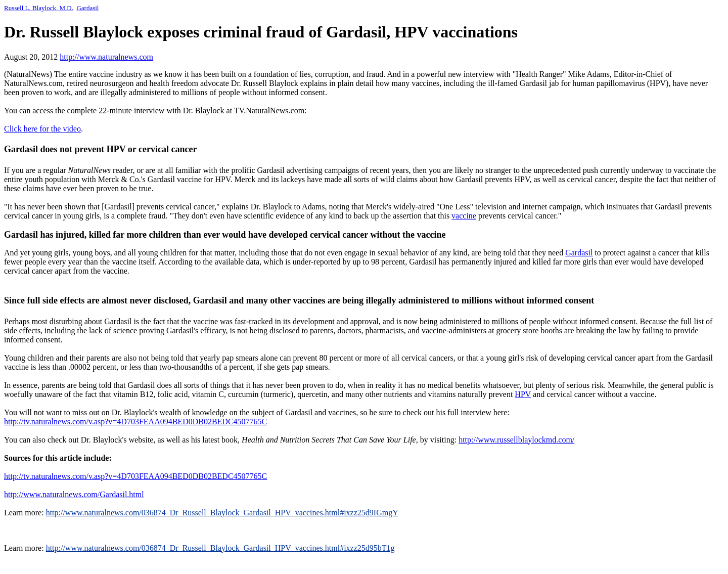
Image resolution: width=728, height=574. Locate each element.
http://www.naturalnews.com (106, 57)
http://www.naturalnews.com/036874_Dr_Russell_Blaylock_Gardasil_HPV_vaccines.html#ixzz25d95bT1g (220, 548)
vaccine (464, 216)
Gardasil (87, 8)
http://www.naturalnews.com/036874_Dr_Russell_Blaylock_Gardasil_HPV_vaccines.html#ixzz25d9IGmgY (222, 513)
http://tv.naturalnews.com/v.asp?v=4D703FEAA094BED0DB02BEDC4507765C (135, 422)
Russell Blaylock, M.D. (39, 8)
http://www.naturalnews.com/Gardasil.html (74, 494)
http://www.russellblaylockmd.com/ (516, 440)
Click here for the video (42, 129)
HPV (523, 394)
